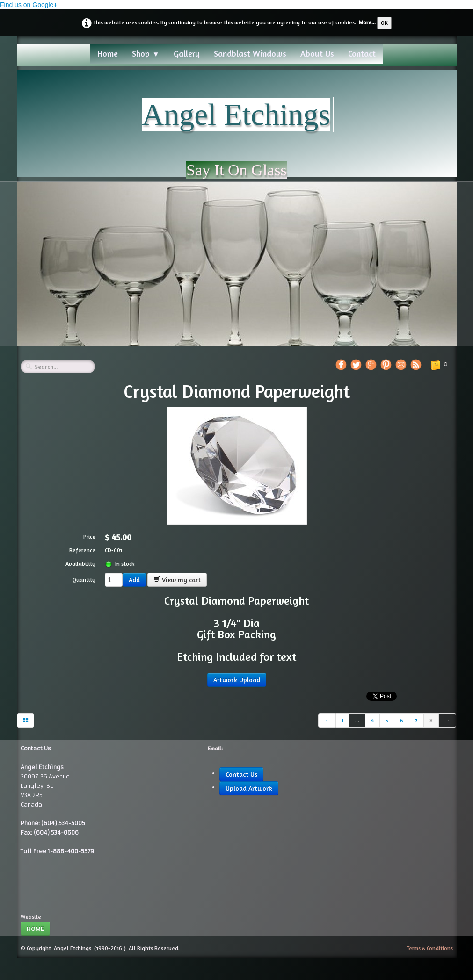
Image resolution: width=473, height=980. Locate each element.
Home (108, 53)
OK (384, 23)
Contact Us (241, 774)
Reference (82, 550)
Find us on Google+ (29, 5)
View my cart (177, 580)
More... (367, 22)
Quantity (84, 580)
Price (89, 537)
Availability (80, 564)
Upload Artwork (249, 788)
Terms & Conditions (430, 948)
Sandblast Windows (250, 53)
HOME (35, 928)
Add (134, 580)
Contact (362, 53)
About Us (317, 53)
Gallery (187, 53)
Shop (146, 53)
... (357, 720)
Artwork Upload (237, 680)
